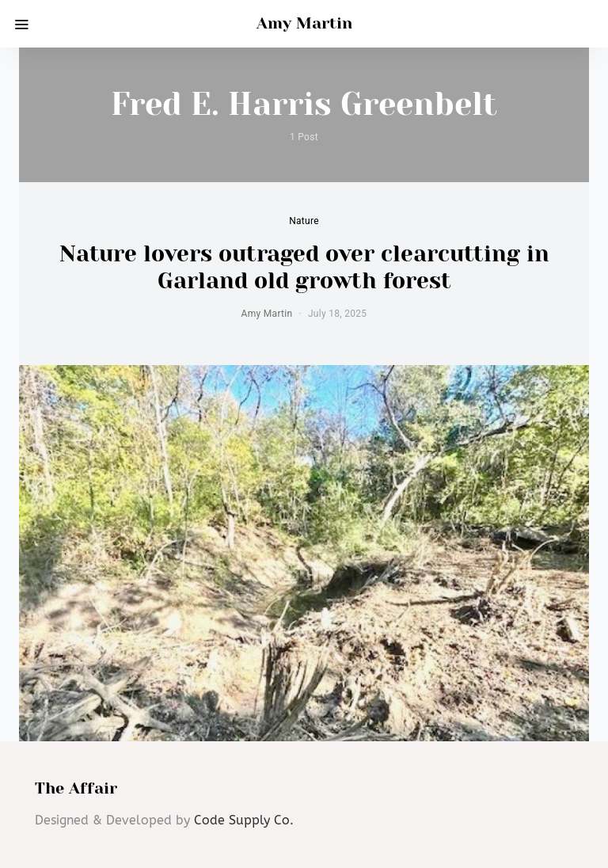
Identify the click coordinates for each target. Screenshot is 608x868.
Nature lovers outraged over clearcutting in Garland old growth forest (304, 267)
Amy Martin (304, 23)
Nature (304, 221)
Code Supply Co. (244, 820)
